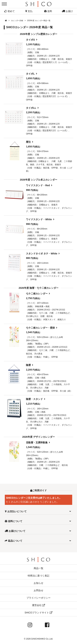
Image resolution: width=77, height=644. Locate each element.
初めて (10, 11)
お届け (67, 11)
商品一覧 (38, 568)
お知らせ (38, 583)
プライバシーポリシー (38, 598)
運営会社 (38, 605)
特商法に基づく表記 (38, 576)
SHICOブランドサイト (38, 613)
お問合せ (38, 590)
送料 (48, 11)
